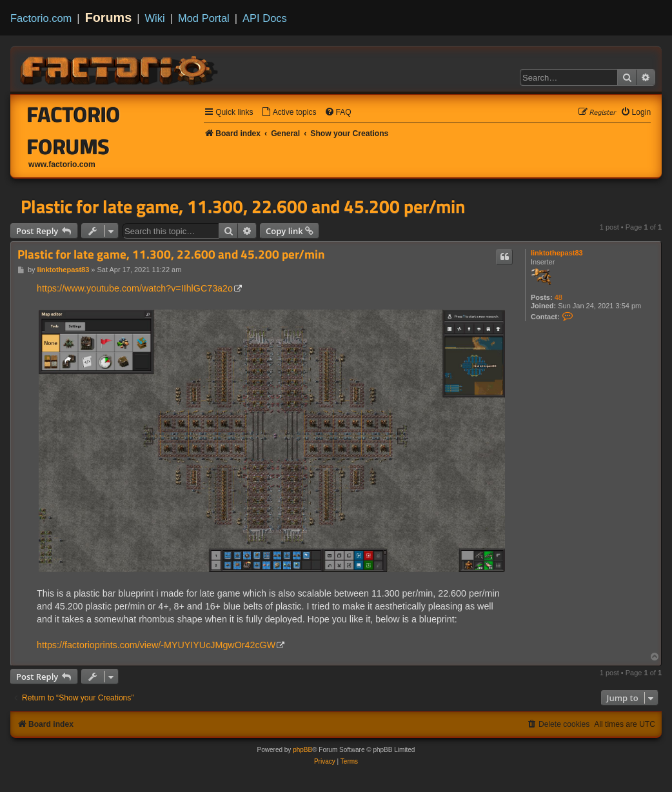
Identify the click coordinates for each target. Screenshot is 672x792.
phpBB (302, 750)
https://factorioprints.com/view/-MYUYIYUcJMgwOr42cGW (156, 645)
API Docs (265, 18)
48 (558, 297)
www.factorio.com (62, 164)
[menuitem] (289, 113)
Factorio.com (41, 18)
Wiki (155, 18)
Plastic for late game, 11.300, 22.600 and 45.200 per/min (243, 206)
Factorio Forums (74, 130)
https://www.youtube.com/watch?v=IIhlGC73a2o (135, 288)
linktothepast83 (557, 253)
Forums (109, 17)
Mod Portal (204, 18)
